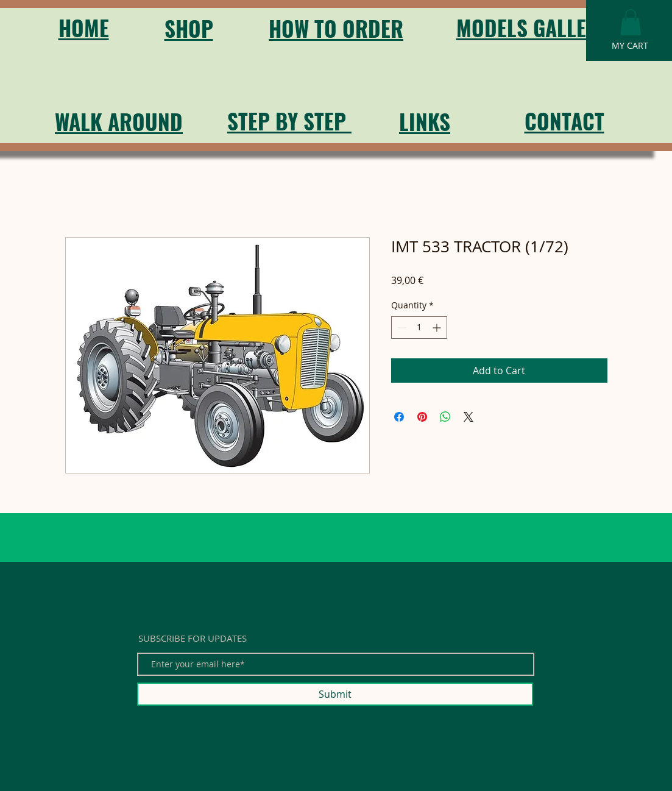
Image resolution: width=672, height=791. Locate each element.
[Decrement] (401, 328)
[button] (631, 22)
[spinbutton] (419, 328)
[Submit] (335, 694)
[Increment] (438, 328)
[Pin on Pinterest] (422, 417)
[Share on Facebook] (399, 417)
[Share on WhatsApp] (445, 417)
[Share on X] (469, 417)
